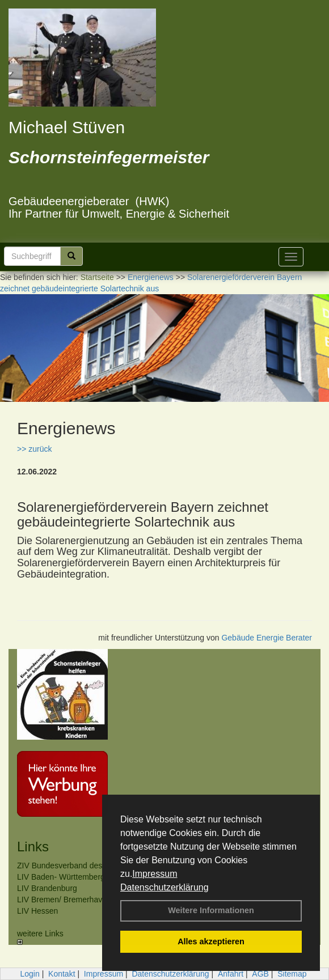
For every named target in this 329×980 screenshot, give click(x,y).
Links (33, 847)
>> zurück (34, 449)
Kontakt (62, 974)
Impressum (155, 874)
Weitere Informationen (211, 910)
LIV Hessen (37, 911)
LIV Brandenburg (47, 888)
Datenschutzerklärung (164, 887)
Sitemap (292, 974)
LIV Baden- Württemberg (61, 877)
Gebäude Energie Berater (267, 638)
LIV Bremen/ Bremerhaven (64, 900)
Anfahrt (231, 974)
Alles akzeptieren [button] (211, 941)
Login (29, 974)
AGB (260, 974)
